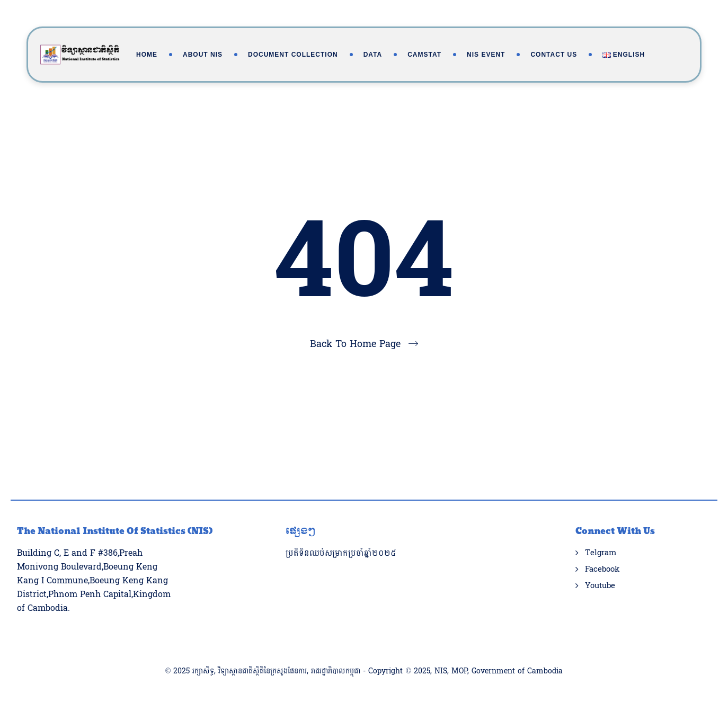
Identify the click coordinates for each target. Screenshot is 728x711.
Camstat (424, 55)
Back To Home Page (355, 344)
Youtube (600, 586)
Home (147, 55)
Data (373, 55)
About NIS (203, 55)
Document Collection (293, 55)
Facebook (602, 570)
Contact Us (554, 55)
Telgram (601, 553)
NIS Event (486, 55)
